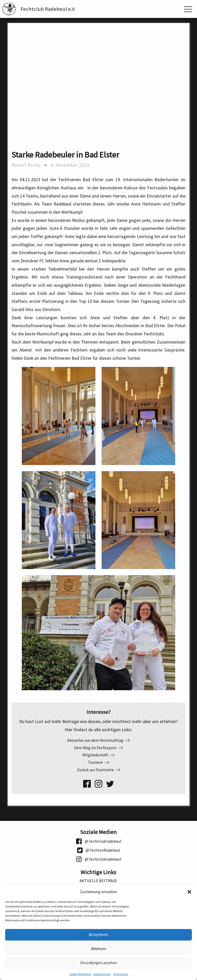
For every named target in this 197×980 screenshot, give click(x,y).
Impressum (121, 974)
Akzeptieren (98, 935)
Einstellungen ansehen (99, 963)
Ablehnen (99, 949)
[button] (189, 892)
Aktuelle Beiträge (98, 881)
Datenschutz (102, 974)
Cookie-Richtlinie (80, 974)
